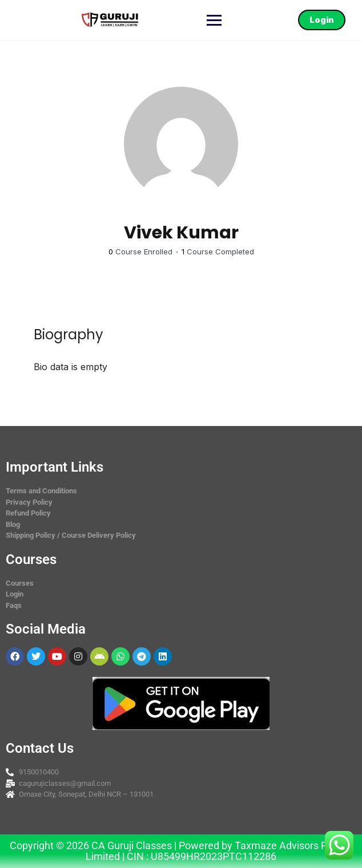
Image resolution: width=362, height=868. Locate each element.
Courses (20, 583)
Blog (13, 524)
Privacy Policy (29, 502)
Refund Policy (28, 513)
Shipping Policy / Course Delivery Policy (71, 535)
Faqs (14, 605)
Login (321, 20)
